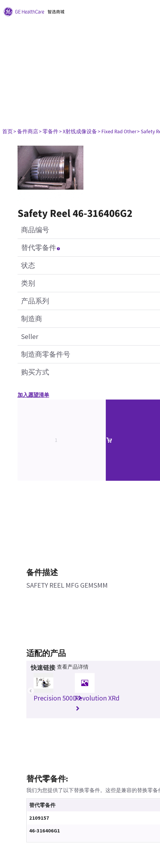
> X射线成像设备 (78, 131)
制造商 (32, 319)
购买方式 (35, 372)
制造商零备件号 (46, 354)
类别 (28, 283)
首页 (7, 131)
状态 (28, 265)
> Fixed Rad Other (117, 131)
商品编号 (35, 230)
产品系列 (35, 301)
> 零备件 (49, 131)
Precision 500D (58, 698)
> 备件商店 (26, 131)
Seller (30, 337)
